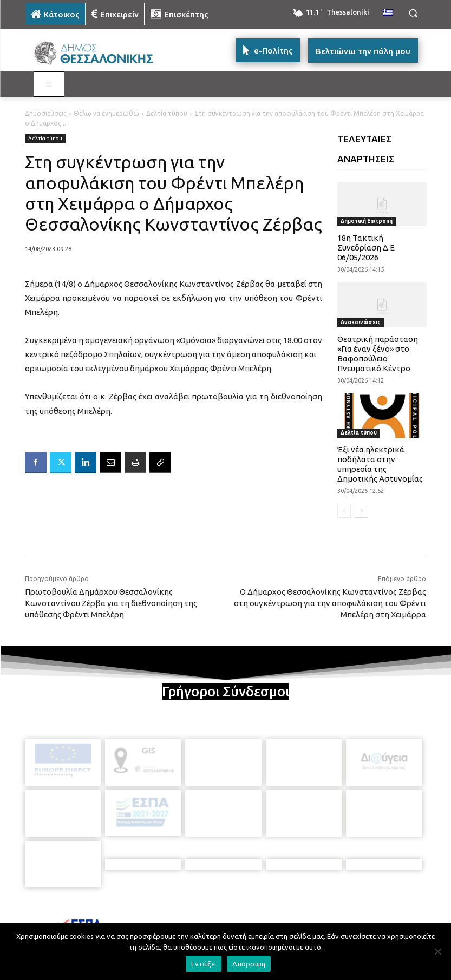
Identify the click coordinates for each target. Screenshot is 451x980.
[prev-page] (344, 511)
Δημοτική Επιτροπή (367, 221)
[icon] (301, 918)
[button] (413, 13)
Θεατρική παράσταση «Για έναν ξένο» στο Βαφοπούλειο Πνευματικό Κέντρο (378, 354)
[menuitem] (388, 13)
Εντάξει (204, 964)
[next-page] (361, 511)
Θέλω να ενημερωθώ (106, 113)
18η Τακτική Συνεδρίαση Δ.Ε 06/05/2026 (366, 248)
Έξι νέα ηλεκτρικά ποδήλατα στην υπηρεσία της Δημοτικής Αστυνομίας (380, 464)
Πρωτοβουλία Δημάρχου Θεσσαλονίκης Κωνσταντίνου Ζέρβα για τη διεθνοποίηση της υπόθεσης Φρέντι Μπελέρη (111, 603)
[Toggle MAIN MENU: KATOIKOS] (49, 84)
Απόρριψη (249, 964)
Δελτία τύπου (167, 113)
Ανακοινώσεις (361, 322)
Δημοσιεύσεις (46, 113)
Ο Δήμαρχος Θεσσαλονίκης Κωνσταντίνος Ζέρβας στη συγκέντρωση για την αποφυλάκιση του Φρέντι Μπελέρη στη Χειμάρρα (330, 603)
